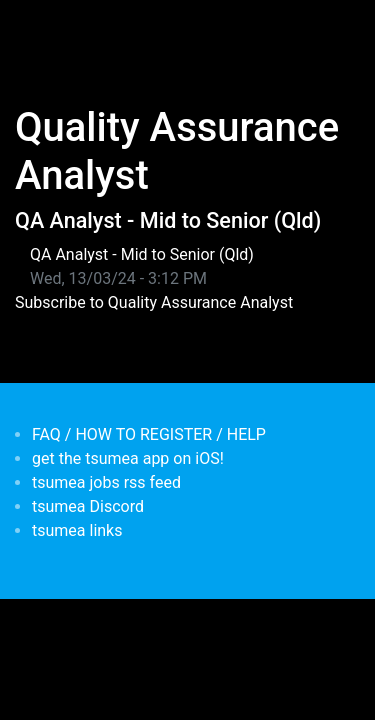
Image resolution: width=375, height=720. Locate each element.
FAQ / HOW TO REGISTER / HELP (149, 434)
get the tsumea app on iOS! (128, 458)
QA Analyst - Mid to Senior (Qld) (168, 220)
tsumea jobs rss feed (106, 482)
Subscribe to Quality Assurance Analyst (154, 302)
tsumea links (77, 530)
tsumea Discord (88, 506)
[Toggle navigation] (44, 28)
